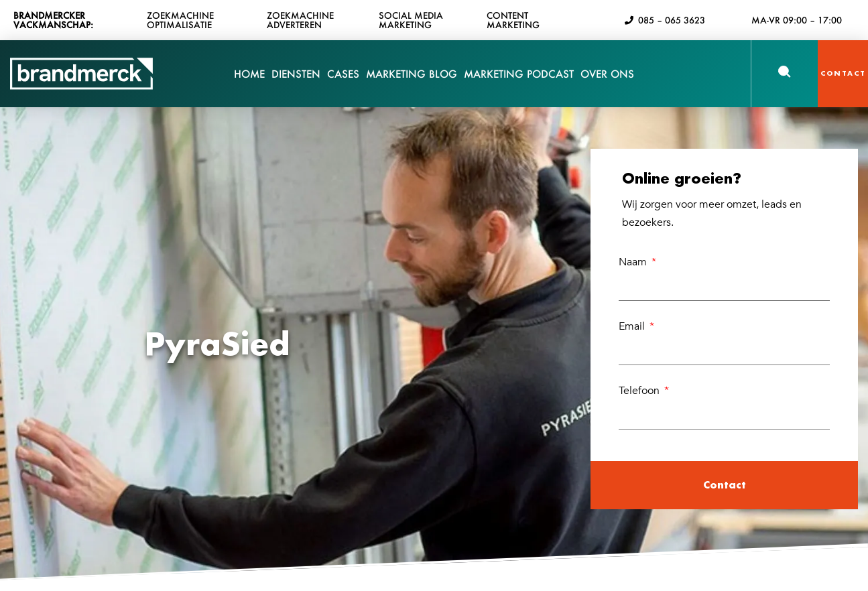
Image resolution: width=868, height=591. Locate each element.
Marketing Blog (412, 74)
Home (249, 74)
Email (633, 326)
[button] (785, 71)
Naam (634, 262)
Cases (343, 82)
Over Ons (607, 82)
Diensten (296, 82)
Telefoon (640, 391)
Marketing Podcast (519, 74)
